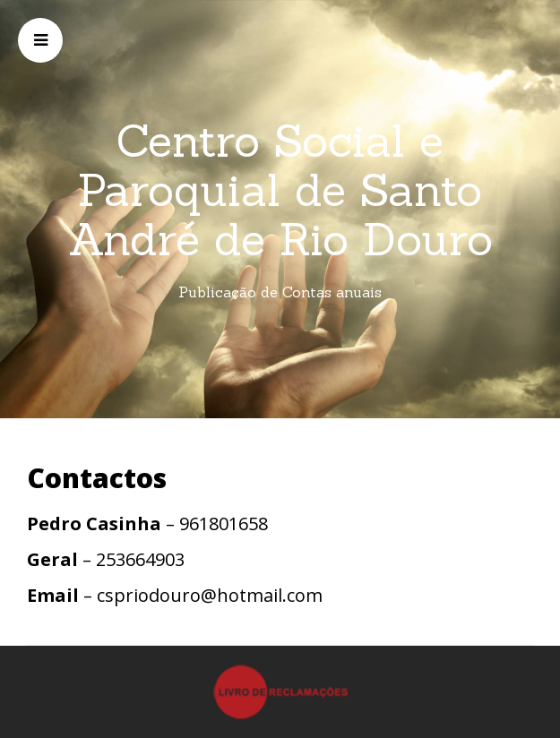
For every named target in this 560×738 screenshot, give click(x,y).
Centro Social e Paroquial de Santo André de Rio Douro (280, 190)
